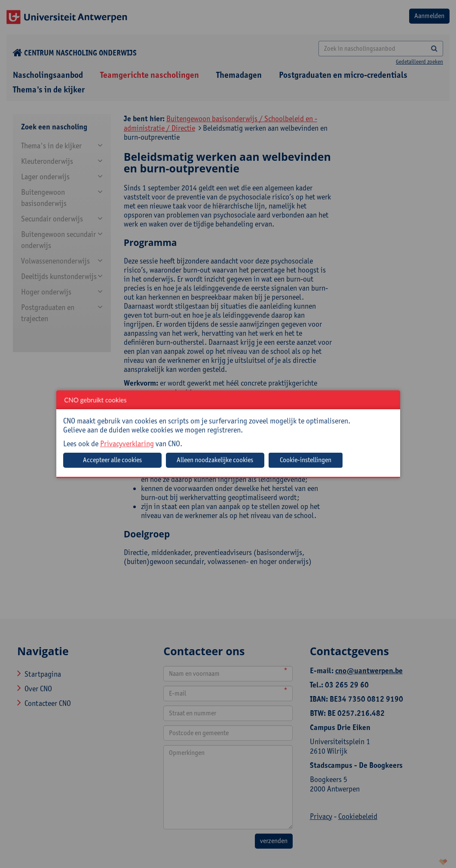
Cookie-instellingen (306, 460)
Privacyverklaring (127, 443)
